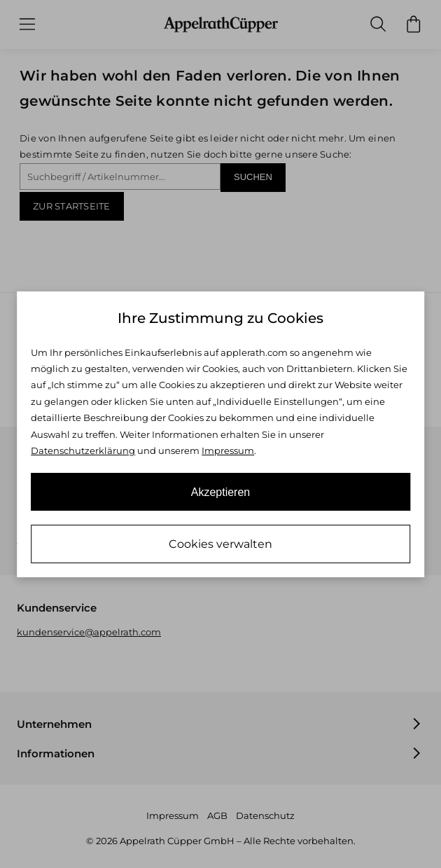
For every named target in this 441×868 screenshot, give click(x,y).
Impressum (228, 450)
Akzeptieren (221, 492)
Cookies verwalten (220, 544)
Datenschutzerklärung (83, 450)
